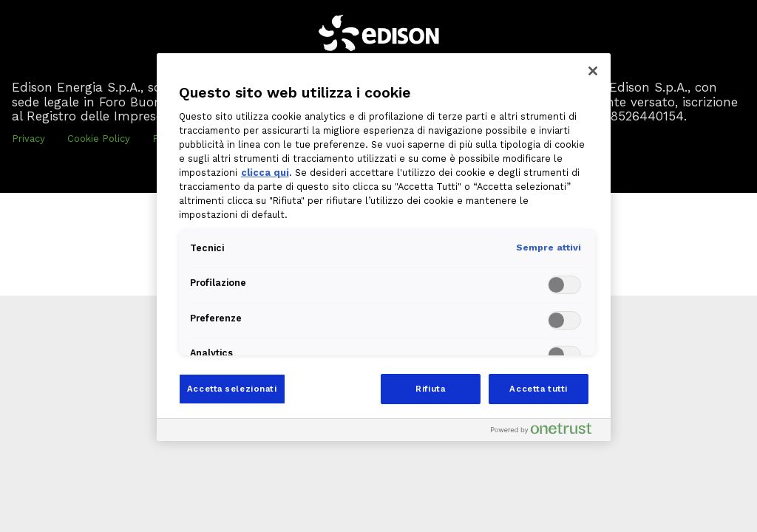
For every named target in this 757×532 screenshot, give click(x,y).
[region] (384, 247)
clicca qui (265, 173)
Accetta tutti (538, 389)
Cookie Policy (99, 139)
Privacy (28, 139)
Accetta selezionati (232, 389)
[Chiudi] (593, 71)
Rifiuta (430, 389)
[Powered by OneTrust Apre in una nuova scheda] (547, 432)
